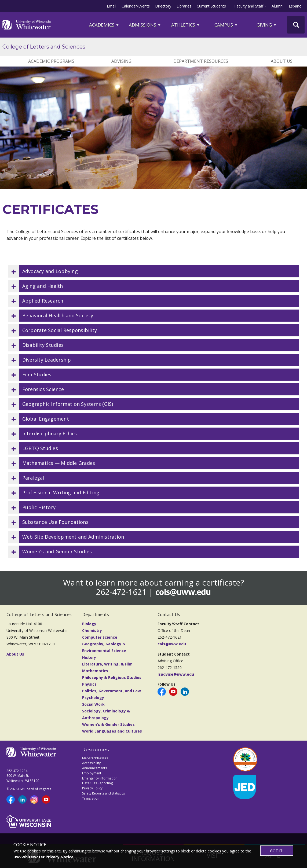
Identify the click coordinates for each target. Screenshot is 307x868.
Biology (89, 624)
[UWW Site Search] (296, 25)
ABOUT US (282, 61)
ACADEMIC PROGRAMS (51, 61)
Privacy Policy (92, 788)
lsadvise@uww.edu (176, 674)
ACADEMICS (104, 25)
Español (296, 6)
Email (112, 6)
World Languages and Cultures (112, 731)
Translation (91, 798)
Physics (89, 684)
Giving (267, 25)
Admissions (145, 25)
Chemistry (92, 630)
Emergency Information (100, 778)
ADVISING (121, 61)
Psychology (93, 698)
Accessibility (91, 763)
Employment (92, 773)
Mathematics (95, 671)
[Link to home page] (27, 25)
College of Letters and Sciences (44, 47)
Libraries (184, 6)
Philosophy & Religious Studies (112, 677)
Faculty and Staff (249, 6)
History (89, 657)
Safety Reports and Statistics (103, 793)
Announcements (94, 768)
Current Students (211, 6)
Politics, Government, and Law (112, 691)
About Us (15, 654)
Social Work (93, 704)
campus (226, 25)
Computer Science (100, 637)
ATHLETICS (186, 25)
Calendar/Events (136, 6)
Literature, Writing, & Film (107, 664)
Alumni (277, 6)
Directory (163, 6)
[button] (154, 271)
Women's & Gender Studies (108, 724)
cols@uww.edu (183, 592)
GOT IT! (277, 851)
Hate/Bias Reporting (97, 783)
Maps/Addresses (95, 758)
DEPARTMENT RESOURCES (201, 61)
